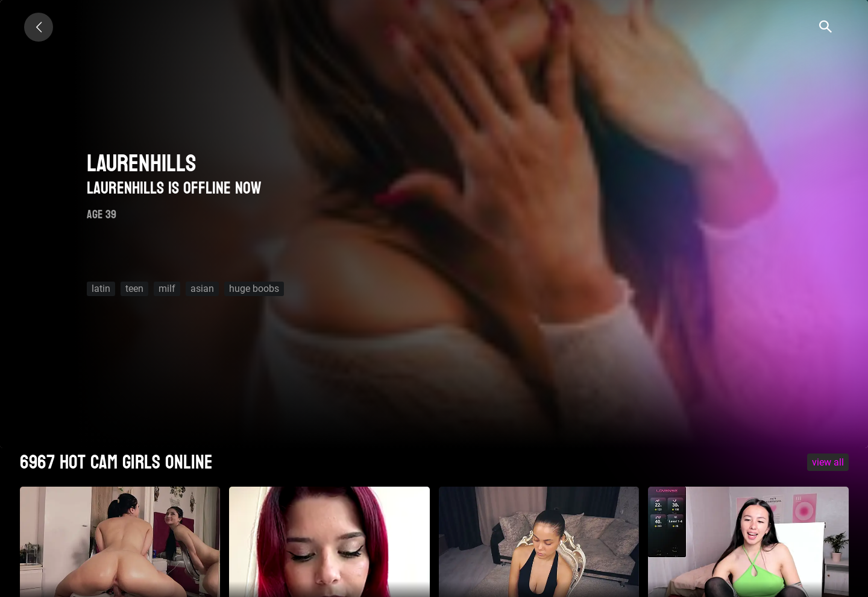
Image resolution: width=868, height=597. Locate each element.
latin (101, 289)
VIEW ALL (828, 462)
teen (134, 289)
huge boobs (254, 289)
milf (167, 289)
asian (202, 289)
